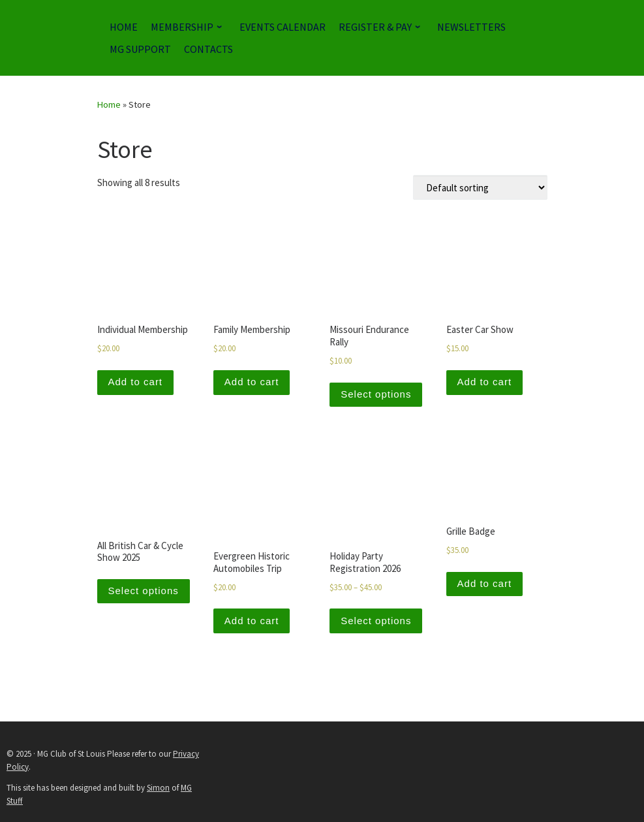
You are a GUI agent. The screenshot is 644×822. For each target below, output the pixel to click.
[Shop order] (480, 187)
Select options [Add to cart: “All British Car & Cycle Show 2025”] (144, 591)
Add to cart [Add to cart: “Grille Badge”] (485, 583)
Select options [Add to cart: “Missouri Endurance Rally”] (376, 394)
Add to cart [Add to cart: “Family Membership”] (252, 382)
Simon (158, 788)
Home (109, 104)
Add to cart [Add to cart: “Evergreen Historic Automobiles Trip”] (252, 621)
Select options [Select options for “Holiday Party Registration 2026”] (376, 621)
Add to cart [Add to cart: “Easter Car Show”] (485, 382)
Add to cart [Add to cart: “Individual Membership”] (136, 382)
